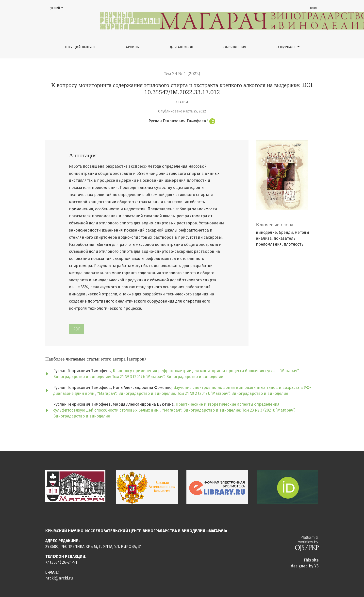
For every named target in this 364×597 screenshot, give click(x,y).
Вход (313, 8)
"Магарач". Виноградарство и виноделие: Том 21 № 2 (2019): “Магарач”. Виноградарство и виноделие (193, 393)
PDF (77, 329)
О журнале (287, 47)
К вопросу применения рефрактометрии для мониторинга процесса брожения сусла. (195, 371)
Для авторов (182, 47)
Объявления (235, 47)
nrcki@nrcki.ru (59, 578)
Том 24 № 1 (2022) (182, 74)
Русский (57, 8)
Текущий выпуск (80, 47)
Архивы (133, 47)
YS (316, 566)
